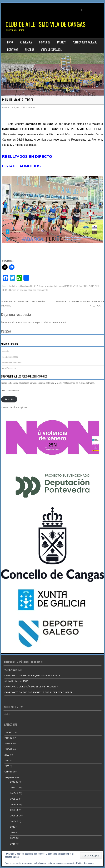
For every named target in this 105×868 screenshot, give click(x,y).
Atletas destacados (51, 50)
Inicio (10, 42)
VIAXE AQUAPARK (13, 670)
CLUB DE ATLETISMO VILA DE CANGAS (46, 24)
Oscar (32, 107)
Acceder (6, 351)
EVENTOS (61, 42)
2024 (13, 844)
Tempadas (9, 777)
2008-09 (14, 782)
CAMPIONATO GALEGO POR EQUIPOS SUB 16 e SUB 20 (32, 676)
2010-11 (14, 793)
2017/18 (8, 744)
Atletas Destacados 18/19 (16, 681)
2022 (7, 755)
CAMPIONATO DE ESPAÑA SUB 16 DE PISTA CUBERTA (31, 687)
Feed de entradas (10, 357)
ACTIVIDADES (26, 42)
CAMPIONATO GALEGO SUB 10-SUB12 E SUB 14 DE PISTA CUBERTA (38, 692)
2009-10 (14, 788)
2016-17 (34, 286)
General (43, 286)
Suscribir (9, 399)
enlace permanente (39, 290)
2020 (13, 827)
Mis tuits (7, 714)
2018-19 (8, 749)
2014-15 (14, 816)
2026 (7, 766)
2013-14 (14, 810)
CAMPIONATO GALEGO (76, 286)
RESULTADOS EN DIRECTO (27, 157)
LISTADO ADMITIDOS (21, 166)
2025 (7, 761)
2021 (13, 833)
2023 (13, 838)
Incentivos (12, 50)
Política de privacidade (85, 42)
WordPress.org (9, 368)
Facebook (6, 332)
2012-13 (14, 805)
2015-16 (8, 732)
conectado (31, 322)
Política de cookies (85, 863)
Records (30, 50)
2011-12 (14, 799)
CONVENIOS (45, 42)
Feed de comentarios (12, 363)
